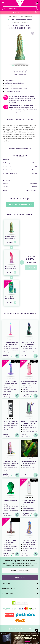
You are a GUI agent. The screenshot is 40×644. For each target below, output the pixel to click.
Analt (22, 16)
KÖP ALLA (31, 267)
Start (10, 16)
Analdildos (29, 16)
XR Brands (24, 23)
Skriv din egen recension (20, 204)
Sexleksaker (16, 16)
